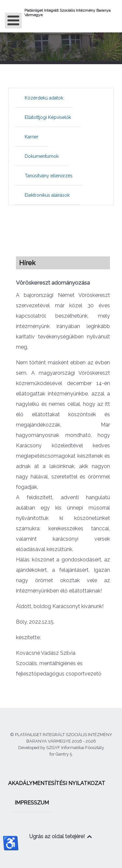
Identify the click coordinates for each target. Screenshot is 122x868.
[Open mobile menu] (13, 21)
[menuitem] (44, 98)
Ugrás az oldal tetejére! (61, 836)
